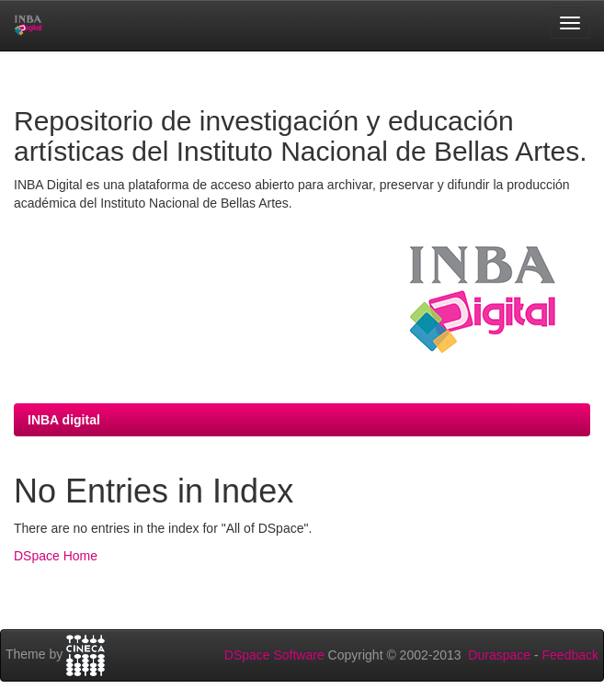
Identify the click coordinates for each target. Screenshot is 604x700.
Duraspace (499, 655)
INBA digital (64, 420)
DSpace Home (56, 556)
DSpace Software (274, 655)
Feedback (570, 655)
